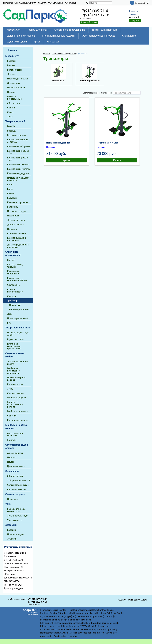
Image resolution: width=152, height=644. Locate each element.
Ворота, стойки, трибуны (15, 266)
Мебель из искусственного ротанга (15, 404)
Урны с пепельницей (18, 516)
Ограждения (14, 83)
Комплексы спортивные (13, 272)
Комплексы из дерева (18, 164)
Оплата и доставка (25, 3)
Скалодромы (14, 285)
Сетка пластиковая (17, 489)
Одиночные (15, 305)
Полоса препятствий (17, 318)
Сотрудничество (138, 600)
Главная (8, 3)
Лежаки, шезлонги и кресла (17, 363)
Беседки (11, 61)
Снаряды (12, 296)
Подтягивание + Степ (108, 143)
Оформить (135, 21)
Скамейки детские (16, 233)
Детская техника (15, 225)
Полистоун (13, 499)
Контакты (70, 3)
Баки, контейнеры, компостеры (17, 510)
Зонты (10, 389)
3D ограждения (15, 476)
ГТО (9, 323)
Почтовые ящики (16, 534)
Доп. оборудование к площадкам (18, 246)
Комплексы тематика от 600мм (18, 141)
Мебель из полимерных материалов (14, 371)
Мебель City (12, 56)
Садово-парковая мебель (15, 355)
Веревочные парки (17, 135)
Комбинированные (19, 309)
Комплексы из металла (19, 169)
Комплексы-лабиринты (19, 146)
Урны (10, 117)
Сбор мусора (14, 103)
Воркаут (11, 260)
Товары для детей (15, 121)
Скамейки (12, 416)
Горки (10, 189)
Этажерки (12, 539)
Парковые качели (16, 88)
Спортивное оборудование (13, 254)
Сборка (42, 3)
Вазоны (11, 65)
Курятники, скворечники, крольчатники (14, 346)
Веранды (12, 131)
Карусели (12, 198)
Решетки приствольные (14, 98)
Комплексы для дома (18, 173)
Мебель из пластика (17, 411)
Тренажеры (13, 301)
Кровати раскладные (18, 420)
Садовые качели (15, 393)
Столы (10, 112)
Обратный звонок (89, 22)
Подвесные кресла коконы (17, 379)
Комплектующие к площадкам (16, 239)
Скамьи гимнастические (15, 290)
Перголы (12, 92)
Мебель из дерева (17, 398)
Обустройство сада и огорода (17, 446)
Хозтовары (11, 525)
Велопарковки (14, 70)
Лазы (10, 314)
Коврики (12, 530)
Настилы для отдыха (18, 79)
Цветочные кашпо (16, 466)
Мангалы (12, 440)
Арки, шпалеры (15, 453)
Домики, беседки (16, 220)
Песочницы (13, 216)
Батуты (11, 185)
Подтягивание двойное (58, 143)
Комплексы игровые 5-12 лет (19, 152)
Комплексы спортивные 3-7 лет (17, 279)
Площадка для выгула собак (18, 334)
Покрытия (12, 229)
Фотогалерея (56, 3)
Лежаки (11, 74)
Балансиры (13, 207)
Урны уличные (14, 520)
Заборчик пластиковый (19, 480)
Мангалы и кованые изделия (16, 427)
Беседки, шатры (15, 384)
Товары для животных (18, 328)
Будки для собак (16, 339)
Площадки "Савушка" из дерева (18, 179)
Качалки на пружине (18, 202)
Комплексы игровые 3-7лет (19, 159)
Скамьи (11, 108)
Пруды (11, 462)
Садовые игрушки (15, 494)
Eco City (11, 126)
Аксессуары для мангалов (15, 434)
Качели (11, 193)
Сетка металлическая (18, 485)
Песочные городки (17, 211)
